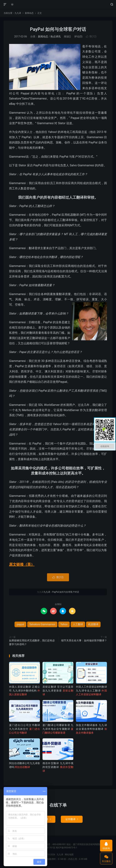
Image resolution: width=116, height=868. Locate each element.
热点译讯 (56, 36)
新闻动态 (29, 13)
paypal (20, 624)
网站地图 (69, 855)
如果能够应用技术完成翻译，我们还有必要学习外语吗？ (32, 642)
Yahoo (64, 624)
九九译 (58, 5)
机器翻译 (93, 624)
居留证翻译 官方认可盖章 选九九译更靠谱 (58, 691)
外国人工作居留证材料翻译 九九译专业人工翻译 (91, 691)
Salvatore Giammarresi (42, 624)
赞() (91, 36)
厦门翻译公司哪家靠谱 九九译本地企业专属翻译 (58, 729)
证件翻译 (72, 819)
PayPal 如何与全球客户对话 (58, 29)
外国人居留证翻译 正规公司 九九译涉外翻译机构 (25, 691)
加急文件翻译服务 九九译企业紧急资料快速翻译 (91, 729)
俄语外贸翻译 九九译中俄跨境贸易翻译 (58, 767)
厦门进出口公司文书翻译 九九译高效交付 (25, 729)
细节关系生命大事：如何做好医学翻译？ (84, 640)
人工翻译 (78, 624)
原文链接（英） (22, 564)
